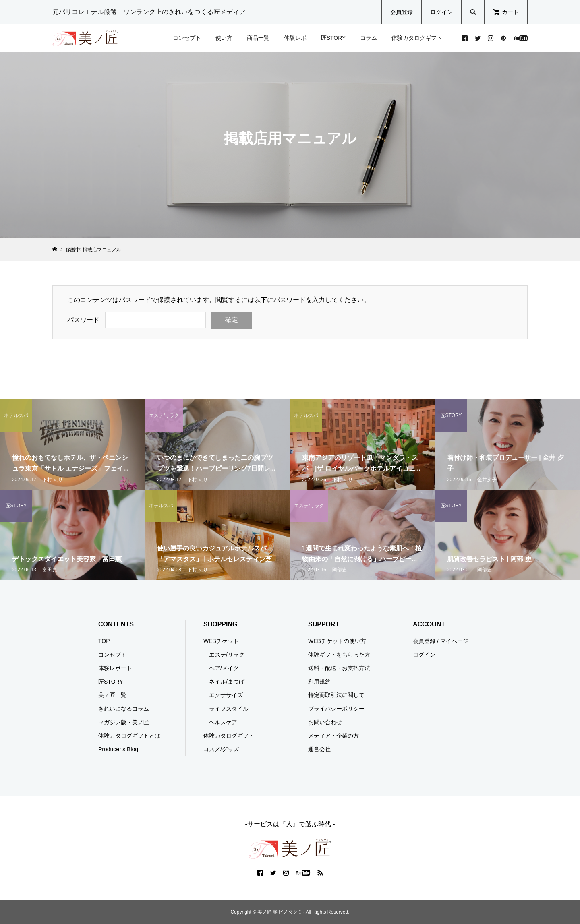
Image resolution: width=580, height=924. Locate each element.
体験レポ (295, 38)
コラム (369, 38)
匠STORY (333, 38)
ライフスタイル (229, 709)
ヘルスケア (223, 722)
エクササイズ (226, 695)
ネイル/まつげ (227, 682)
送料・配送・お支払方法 (339, 668)
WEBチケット (221, 641)
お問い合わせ (325, 722)
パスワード (83, 320)
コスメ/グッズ (221, 749)
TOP (104, 641)
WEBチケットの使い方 (337, 641)
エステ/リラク (227, 655)
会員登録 (402, 12)
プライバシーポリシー (336, 709)
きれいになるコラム (124, 709)
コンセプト (187, 38)
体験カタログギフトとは (129, 736)
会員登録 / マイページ (441, 641)
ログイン (441, 12)
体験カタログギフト (417, 38)
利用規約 (319, 682)
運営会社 (319, 749)
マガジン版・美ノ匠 (124, 722)
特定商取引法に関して (336, 695)
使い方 (224, 38)
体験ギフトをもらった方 (339, 655)
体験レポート (115, 668)
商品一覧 (258, 38)
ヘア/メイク (224, 668)
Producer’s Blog (118, 749)
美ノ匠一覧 (112, 695)
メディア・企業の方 (333, 736)
